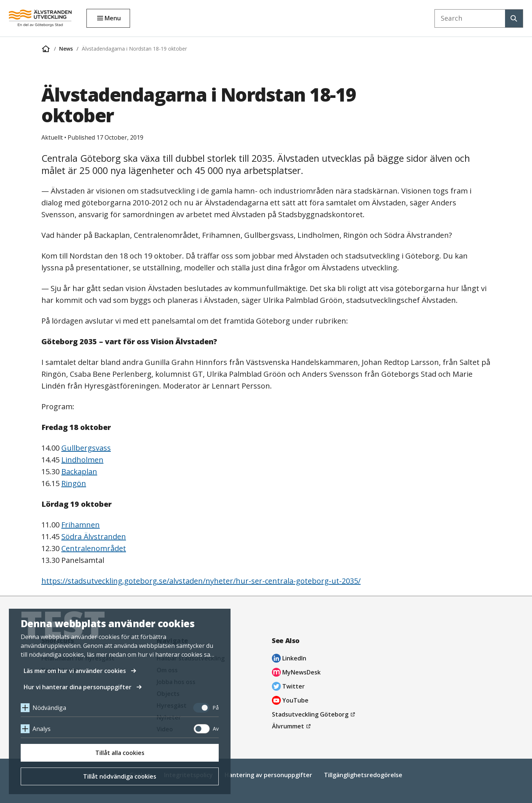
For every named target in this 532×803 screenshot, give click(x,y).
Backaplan (79, 471)
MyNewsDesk (296, 673)
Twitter (288, 687)
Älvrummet (292, 726)
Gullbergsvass (86, 448)
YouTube (290, 701)
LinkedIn (289, 659)
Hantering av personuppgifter (268, 775)
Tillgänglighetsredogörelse (363, 775)
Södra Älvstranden (94, 537)
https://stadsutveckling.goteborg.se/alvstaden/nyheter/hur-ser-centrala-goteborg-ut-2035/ (201, 581)
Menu (113, 18)
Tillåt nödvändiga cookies (120, 776)
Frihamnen (81, 525)
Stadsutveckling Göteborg (315, 714)
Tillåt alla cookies (120, 753)
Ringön (74, 483)
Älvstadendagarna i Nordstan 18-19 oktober (134, 49)
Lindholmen (82, 460)
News (66, 49)
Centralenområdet (94, 548)
